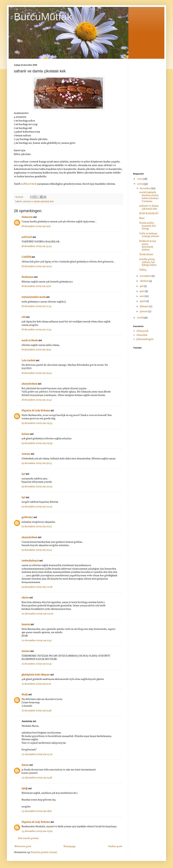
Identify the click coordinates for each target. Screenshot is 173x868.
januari (144, 312)
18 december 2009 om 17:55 (36, 330)
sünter (25, 598)
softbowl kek (29, 184)
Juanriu (26, 625)
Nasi (142, 218)
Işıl (23, 474)
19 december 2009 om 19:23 (37, 463)
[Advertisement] (146, 116)
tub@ (25, 789)
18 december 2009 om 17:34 (37, 306)
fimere (25, 765)
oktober (144, 281)
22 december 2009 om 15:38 (37, 778)
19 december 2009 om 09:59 (37, 443)
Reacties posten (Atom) (44, 852)
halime (26, 434)
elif (24, 317)
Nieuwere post (23, 846)
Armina (26, 454)
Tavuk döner (146, 255)
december (145, 189)
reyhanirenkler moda (34, 297)
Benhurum (28, 277)
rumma (26, 651)
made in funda (30, 341)
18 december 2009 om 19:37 (37, 350)
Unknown (27, 217)
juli (142, 286)
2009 (140, 184)
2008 (140, 318)
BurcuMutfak (43, 17)
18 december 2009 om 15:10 (36, 286)
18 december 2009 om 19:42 (37, 373)
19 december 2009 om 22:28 (37, 587)
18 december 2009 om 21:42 (37, 400)
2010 (140, 179)
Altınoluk (142, 335)
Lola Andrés (28, 361)
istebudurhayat (30, 561)
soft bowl (27, 237)
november (146, 276)
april (143, 301)
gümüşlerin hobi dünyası (36, 675)
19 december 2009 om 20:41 (37, 507)
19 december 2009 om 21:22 (37, 527)
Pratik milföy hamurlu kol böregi (147, 226)
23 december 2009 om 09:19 (37, 831)
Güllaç (143, 270)
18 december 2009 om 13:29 (37, 246)
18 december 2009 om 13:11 (36, 226)
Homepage (70, 846)
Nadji (25, 695)
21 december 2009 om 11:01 (36, 684)
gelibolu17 (27, 517)
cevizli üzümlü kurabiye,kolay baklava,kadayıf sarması (149, 197)
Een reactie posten (28, 838)
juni (142, 291)
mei (142, 296)
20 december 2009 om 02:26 (37, 614)
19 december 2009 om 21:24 (37, 550)
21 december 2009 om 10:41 (37, 664)
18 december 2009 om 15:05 (37, 266)
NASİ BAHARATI (149, 214)
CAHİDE (26, 257)
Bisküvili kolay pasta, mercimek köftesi (148, 246)
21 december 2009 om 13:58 (37, 711)
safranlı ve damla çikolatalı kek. (38, 202)
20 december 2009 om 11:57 (37, 641)
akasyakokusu (29, 384)
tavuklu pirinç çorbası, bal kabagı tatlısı (148, 262)
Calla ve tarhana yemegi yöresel (149, 235)
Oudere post (115, 846)
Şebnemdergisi (145, 339)
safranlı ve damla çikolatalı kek (149, 207)
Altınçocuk (142, 331)
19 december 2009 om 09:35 (37, 423)
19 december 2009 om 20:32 (37, 487)
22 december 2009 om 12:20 (37, 754)
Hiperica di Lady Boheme (36, 411)
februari (145, 307)
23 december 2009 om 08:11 (37, 811)
